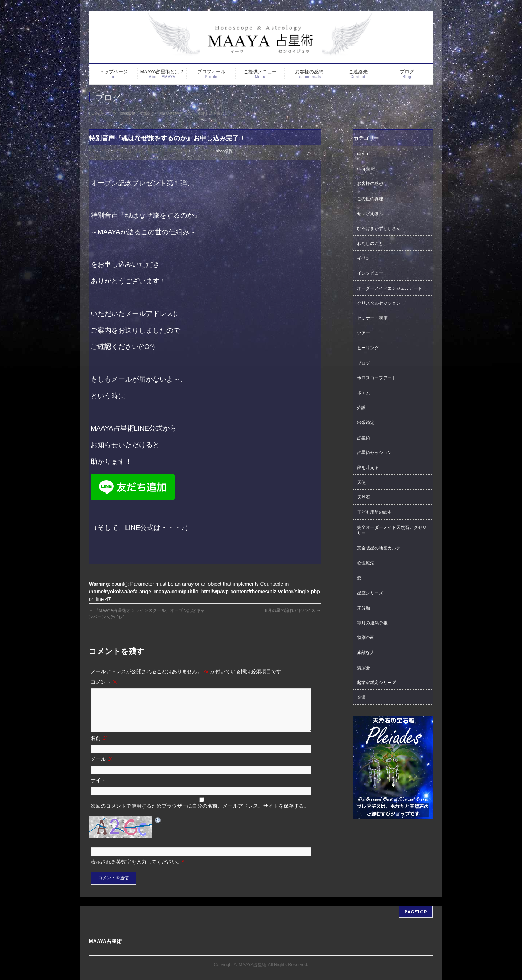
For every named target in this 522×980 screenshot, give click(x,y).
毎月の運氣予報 (372, 623)
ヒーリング (368, 348)
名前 (99, 747)
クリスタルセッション (379, 303)
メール (101, 768)
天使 (361, 482)
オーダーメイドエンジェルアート (390, 288)
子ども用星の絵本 (374, 512)
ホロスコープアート (377, 378)
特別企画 (366, 638)
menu (362, 154)
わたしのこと (370, 243)
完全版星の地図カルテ (379, 548)
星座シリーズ (370, 593)
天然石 (364, 497)
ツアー (364, 333)
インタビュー (370, 273)
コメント (104, 682)
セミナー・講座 (372, 318)
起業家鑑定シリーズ (377, 683)
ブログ (364, 363)
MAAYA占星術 (252, 965)
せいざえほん (370, 214)
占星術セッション (374, 453)
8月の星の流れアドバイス (293, 610)
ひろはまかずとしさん (379, 228)
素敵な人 (366, 652)
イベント (366, 258)
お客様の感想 (370, 184)
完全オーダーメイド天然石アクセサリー (392, 530)
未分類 (364, 608)
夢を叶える (368, 468)
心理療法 (366, 563)
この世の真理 (370, 199)
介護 (361, 408)
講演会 (364, 668)
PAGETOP (416, 912)
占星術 (364, 438)
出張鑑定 (366, 423)
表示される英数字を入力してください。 (136, 870)
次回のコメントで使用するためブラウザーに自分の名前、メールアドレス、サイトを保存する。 (200, 815)
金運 (361, 697)
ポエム (364, 393)
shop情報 (224, 151)
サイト (98, 789)
